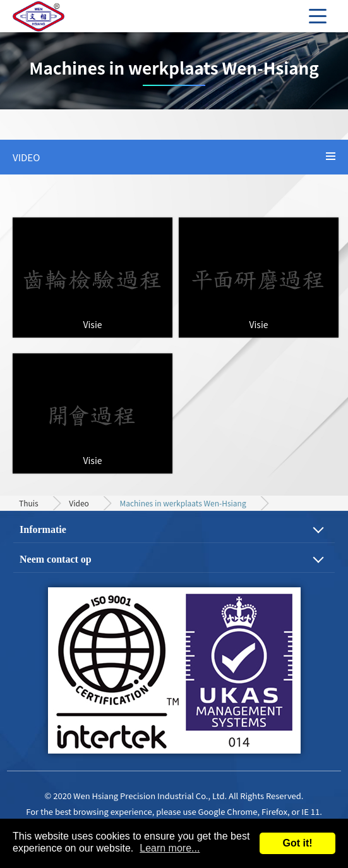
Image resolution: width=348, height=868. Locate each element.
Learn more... (170, 848)
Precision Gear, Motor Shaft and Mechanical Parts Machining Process (57, 16)
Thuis (29, 503)
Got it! (297, 843)
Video (79, 503)
